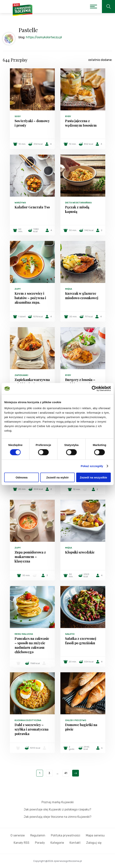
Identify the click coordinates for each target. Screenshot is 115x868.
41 (66, 773)
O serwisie (18, 835)
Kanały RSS (22, 843)
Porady (40, 843)
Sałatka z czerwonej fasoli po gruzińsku (81, 641)
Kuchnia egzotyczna (28, 720)
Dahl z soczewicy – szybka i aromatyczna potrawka (32, 729)
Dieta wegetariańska (78, 203)
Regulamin (38, 835)
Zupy (18, 289)
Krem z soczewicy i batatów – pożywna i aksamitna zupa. (30, 298)
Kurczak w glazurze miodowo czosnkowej (82, 296)
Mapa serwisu (95, 835)
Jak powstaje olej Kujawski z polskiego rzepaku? (57, 809)
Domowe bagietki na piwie (81, 727)
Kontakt (75, 843)
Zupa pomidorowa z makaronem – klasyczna (30, 557)
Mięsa (69, 289)
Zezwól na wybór (57, 477)
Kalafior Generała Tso (32, 207)
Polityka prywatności (66, 835)
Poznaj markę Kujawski (58, 802)
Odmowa (22, 477)
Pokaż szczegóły (92, 466)
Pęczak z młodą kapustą (77, 209)
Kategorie (57, 843)
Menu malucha (24, 634)
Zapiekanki (21, 375)
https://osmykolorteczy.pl (44, 37)
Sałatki (70, 634)
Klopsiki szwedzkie (80, 552)
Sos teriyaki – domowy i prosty (32, 123)
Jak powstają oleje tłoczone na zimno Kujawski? (58, 817)
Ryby (68, 116)
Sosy (18, 116)
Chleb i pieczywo (76, 720)
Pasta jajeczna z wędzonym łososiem (81, 123)
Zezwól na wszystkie (93, 477)
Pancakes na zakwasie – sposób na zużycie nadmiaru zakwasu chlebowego (32, 645)
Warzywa (20, 203)
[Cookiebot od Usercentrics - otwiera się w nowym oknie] (94, 389)
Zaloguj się (94, 843)
